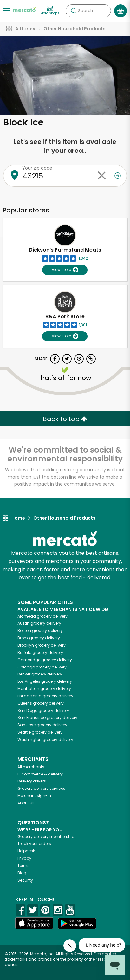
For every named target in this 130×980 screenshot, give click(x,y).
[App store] (34, 923)
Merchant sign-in (34, 796)
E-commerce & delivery (40, 774)
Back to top (65, 419)
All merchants (31, 767)
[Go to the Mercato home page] (24, 9)
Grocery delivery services (41, 788)
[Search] (88, 11)
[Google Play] (77, 923)
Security (25, 880)
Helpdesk (26, 851)
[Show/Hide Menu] (6, 10)
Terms (23, 866)
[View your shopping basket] (120, 11)
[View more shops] (50, 11)
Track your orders (34, 844)
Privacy (24, 858)
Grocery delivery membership (46, 837)
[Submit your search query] (74, 11)
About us (26, 803)
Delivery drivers (32, 781)
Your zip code (37, 168)
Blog (22, 873)
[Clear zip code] (101, 176)
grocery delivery (42, 616)
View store (65, 270)
